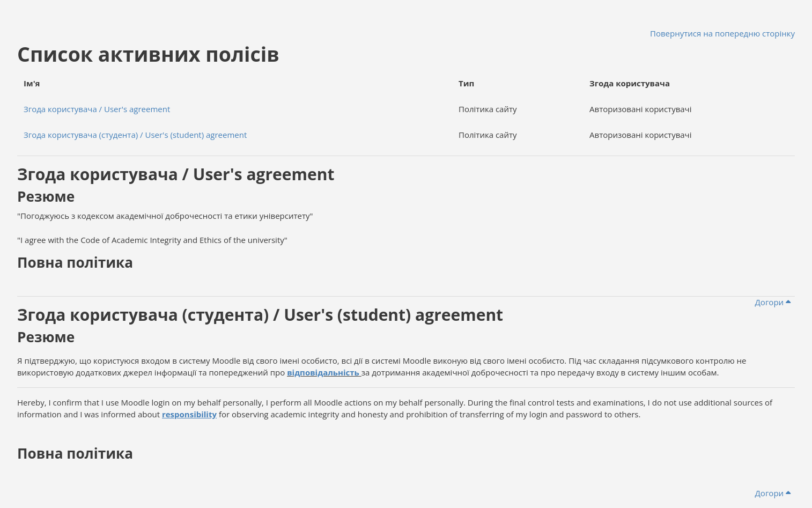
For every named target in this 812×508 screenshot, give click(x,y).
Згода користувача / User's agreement (97, 109)
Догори (773, 302)
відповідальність (323, 372)
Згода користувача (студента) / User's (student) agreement (135, 135)
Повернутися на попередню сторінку (722, 33)
